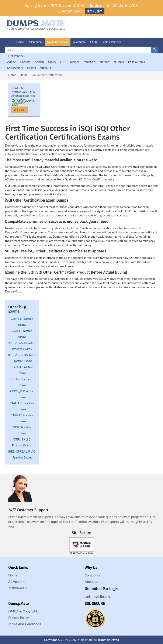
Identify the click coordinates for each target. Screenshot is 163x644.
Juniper (75, 62)
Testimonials (17, 588)
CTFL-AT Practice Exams (22, 418)
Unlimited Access (58, 42)
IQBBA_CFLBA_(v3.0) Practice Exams (22, 358)
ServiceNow (15, 68)
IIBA (63, 62)
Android (25, 62)
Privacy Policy (19, 617)
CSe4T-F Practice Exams (22, 322)
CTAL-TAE (18, 88)
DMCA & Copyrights (24, 611)
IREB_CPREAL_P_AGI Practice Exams (22, 454)
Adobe (11, 62)
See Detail (20, 110)
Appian (39, 62)
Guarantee (79, 42)
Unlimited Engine (97, 596)
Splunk (32, 68)
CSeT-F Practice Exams (22, 334)
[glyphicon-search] (154, 50)
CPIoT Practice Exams (22, 382)
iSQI (24, 75)
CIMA (52, 62)
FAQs (93, 42)
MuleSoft (90, 62)
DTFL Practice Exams (22, 430)
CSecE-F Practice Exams (22, 370)
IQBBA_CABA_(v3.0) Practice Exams (22, 346)
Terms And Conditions (25, 624)
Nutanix (119, 62)
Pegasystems (137, 62)
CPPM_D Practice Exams (22, 394)
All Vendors (35, 42)
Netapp (105, 62)
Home (20, 42)
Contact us (93, 575)
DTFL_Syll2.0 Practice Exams (22, 442)
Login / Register (111, 42)
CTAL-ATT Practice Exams (22, 406)
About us (91, 581)
